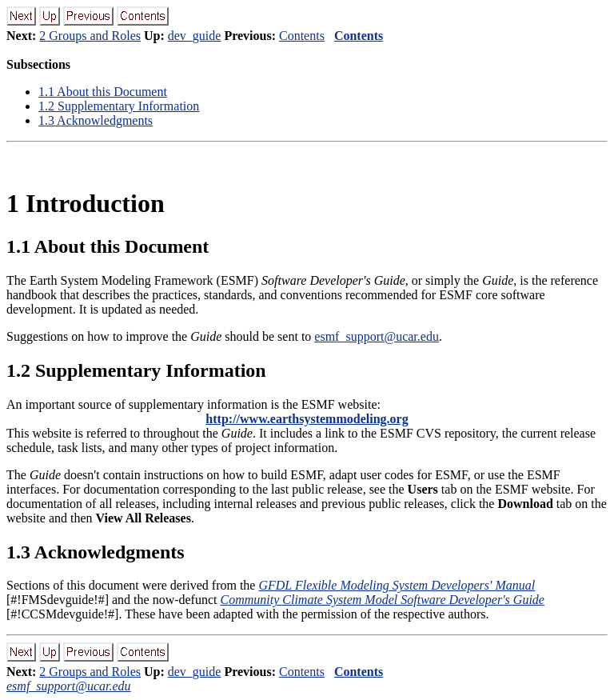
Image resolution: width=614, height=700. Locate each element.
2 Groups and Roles (90, 36)
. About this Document (103, 92)
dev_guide (195, 36)
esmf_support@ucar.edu (377, 336)
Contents (302, 36)
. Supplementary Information (119, 106)
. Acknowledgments (96, 120)
